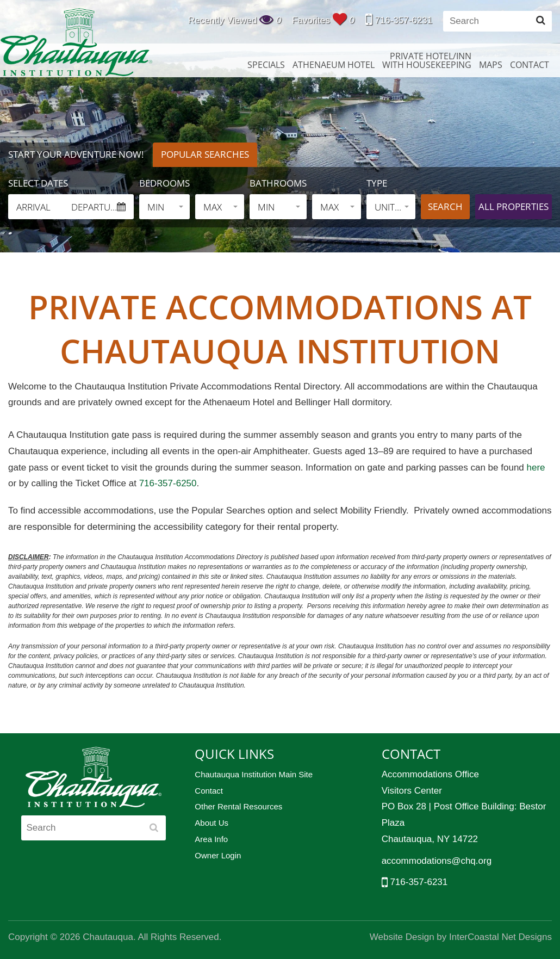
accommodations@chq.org (437, 861)
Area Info (211, 839)
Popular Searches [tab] (205, 154)
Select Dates (38, 183)
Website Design (402, 937)
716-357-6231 (399, 20)
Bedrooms (164, 183)
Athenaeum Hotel (334, 65)
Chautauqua (76, 42)
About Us (211, 823)
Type (377, 183)
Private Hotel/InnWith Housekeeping (427, 60)
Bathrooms (278, 183)
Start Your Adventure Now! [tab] (76, 154)
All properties (514, 206)
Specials (266, 65)
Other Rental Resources (238, 806)
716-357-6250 (167, 483)
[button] (164, 207)
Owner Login (218, 855)
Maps (491, 65)
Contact (530, 65)
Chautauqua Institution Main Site (254, 774)
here (536, 468)
